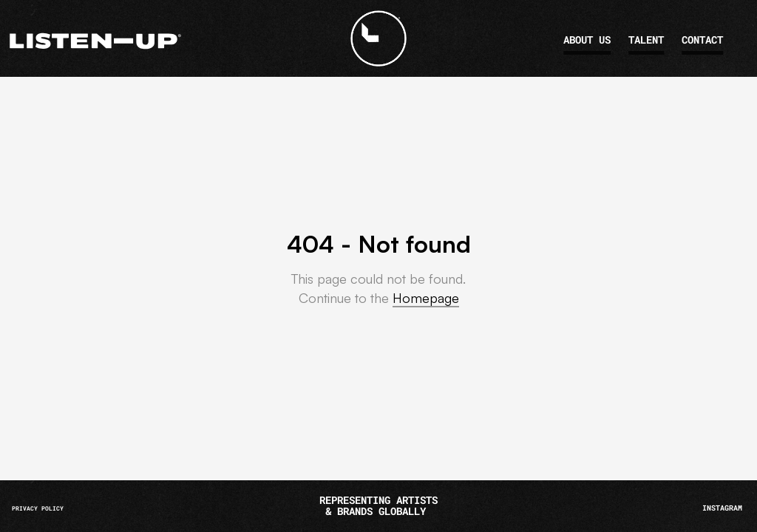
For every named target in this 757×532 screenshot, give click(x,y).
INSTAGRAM (722, 508)
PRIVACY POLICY (38, 508)
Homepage (426, 298)
